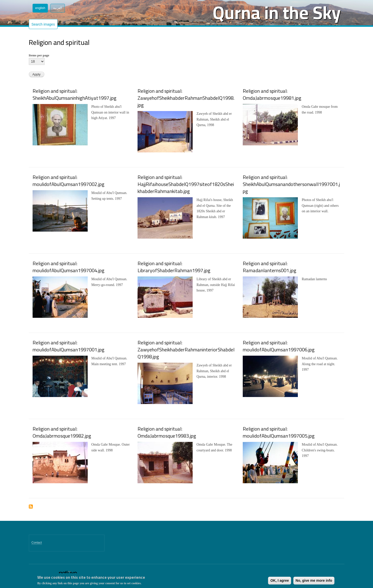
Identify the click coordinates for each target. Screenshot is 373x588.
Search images (43, 24)
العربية (58, 8)
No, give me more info (314, 580)
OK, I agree (280, 580)
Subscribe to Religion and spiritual (31, 507)
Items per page (39, 55)
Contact (37, 543)
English (40, 8)
